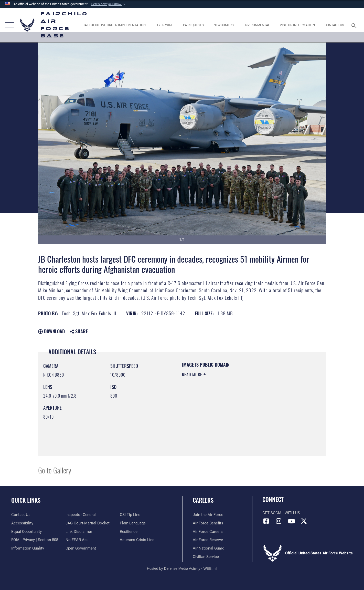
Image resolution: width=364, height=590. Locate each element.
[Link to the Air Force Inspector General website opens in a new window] (81, 515)
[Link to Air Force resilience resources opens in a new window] (129, 532)
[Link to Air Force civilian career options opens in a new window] (206, 557)
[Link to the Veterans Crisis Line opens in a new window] (137, 540)
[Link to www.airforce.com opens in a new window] (208, 515)
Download (51, 331)
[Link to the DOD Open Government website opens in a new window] (81, 548)
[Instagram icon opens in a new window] (279, 521)
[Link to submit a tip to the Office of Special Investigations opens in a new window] (130, 515)
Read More (193, 375)
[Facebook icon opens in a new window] (266, 521)
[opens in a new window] (114, 25)
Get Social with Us (281, 513)
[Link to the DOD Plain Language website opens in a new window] (133, 523)
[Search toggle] (355, 25)
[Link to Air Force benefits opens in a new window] (208, 523)
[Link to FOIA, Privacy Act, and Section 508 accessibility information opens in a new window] (35, 540)
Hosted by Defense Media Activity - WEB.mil (182, 568)
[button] (109, 4)
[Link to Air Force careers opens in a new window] (208, 532)
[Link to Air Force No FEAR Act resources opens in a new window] (77, 540)
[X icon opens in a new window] (304, 521)
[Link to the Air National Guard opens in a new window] (208, 548)
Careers (203, 500)
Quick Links (26, 500)
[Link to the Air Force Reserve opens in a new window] (208, 540)
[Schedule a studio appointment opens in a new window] (193, 25)
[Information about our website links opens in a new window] (79, 532)
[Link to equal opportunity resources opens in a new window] (26, 532)
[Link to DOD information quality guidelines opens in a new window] (28, 548)
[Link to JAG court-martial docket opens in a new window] (88, 523)
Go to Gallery (55, 470)
